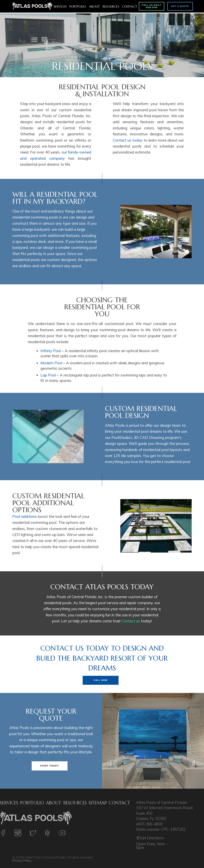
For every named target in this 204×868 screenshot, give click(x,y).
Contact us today (128, 140)
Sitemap (98, 803)
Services (60, 6)
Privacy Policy (22, 860)
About (94, 6)
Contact (130, 6)
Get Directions (150, 838)
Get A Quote (180, 6)
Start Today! (50, 766)
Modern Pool (51, 363)
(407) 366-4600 (149, 824)
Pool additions (25, 516)
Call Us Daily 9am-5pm (152, 6)
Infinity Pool (51, 351)
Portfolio (78, 6)
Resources (111, 6)
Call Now (101, 680)
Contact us (131, 621)
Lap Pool (48, 375)
